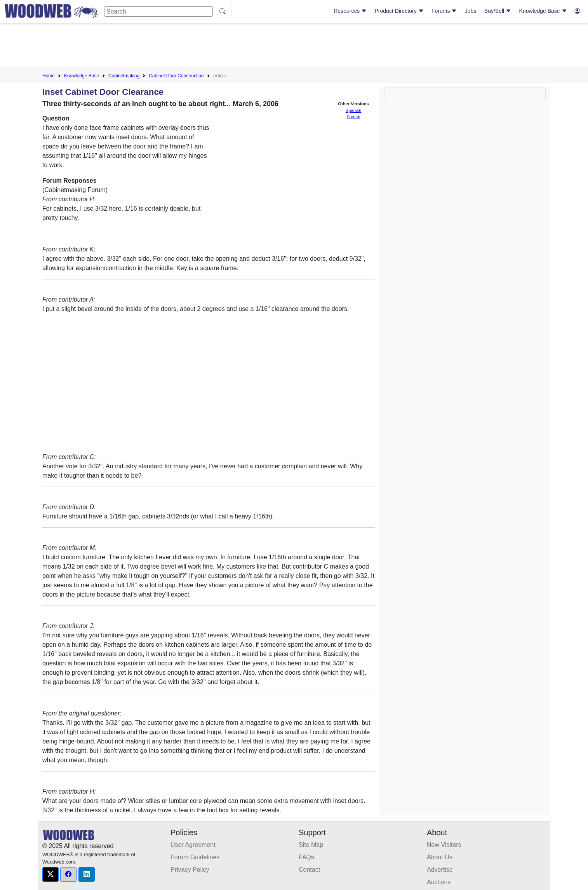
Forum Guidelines (195, 857)
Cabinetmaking (124, 76)
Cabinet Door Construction (176, 76)
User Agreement (193, 845)
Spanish (353, 110)
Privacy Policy (190, 870)
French (354, 117)
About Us (440, 857)
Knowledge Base (543, 11)
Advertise (440, 870)
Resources (350, 11)
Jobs (471, 11)
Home (49, 76)
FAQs (306, 857)
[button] (50, 874)
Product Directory (399, 11)
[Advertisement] (294, 46)
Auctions (439, 882)
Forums (444, 11)
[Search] (158, 11)
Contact (309, 870)
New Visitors (444, 845)
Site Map (311, 845)
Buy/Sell (498, 11)
